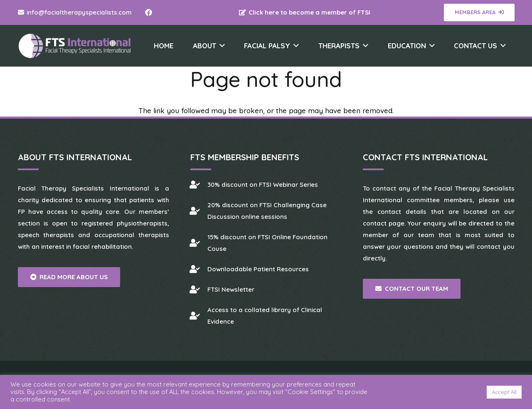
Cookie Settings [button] (457, 392)
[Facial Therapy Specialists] (75, 46)
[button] (220, 46)
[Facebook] (148, 12)
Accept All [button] (504, 392)
